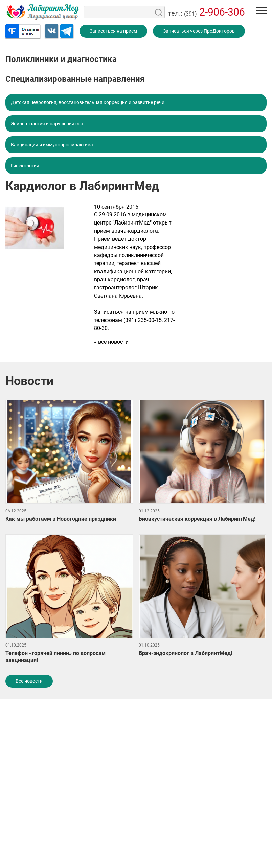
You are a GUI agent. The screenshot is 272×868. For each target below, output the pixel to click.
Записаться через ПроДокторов (199, 31)
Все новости (29, 681)
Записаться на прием (113, 31)
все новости (113, 342)
